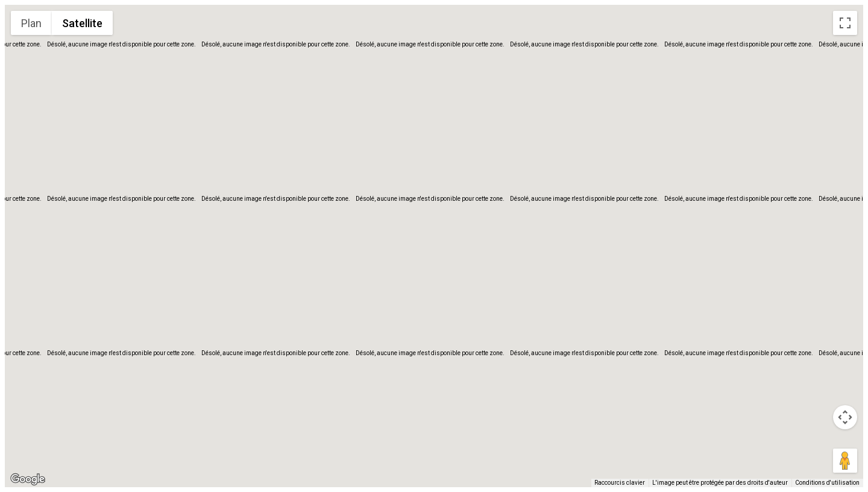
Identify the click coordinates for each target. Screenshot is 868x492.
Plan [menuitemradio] (31, 23)
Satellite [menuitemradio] (82, 23)
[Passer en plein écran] (845, 23)
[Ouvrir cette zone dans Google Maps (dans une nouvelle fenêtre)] (28, 479)
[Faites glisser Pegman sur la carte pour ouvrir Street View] (845, 461)
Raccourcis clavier (620, 483)
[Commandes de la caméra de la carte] (845, 417)
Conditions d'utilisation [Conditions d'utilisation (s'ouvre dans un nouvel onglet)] (827, 483)
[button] (434, 239)
